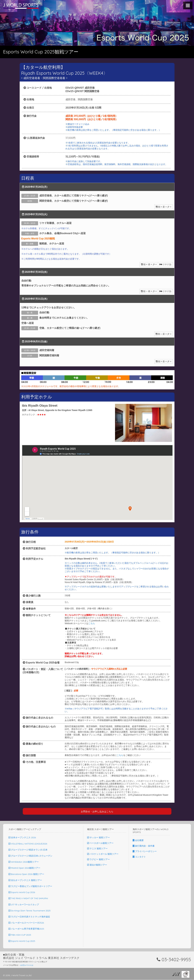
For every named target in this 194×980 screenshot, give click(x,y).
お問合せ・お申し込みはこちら (97, 811)
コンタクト (139, 857)
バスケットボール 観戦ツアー (103, 854)
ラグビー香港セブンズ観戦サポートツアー (30, 886)
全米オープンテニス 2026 (22, 838)
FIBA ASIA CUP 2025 (20, 935)
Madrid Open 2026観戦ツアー (24, 868)
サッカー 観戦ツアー (98, 838)
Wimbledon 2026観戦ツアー (24, 862)
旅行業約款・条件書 (144, 846)
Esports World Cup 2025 (22, 941)
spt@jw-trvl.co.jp (27, 965)
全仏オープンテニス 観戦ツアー (25, 880)
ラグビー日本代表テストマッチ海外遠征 (29, 917)
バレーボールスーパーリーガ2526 (26, 923)
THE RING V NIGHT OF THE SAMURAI (28, 898)
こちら (92, 623)
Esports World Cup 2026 (22, 892)
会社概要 (138, 840)
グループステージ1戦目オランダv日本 (28, 850)
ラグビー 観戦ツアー (98, 860)
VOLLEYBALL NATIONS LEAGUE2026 (28, 844)
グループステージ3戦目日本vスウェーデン (30, 856)
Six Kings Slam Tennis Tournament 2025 (29, 911)
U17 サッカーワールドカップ (24, 905)
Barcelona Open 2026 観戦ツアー (26, 874)
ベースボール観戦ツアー (100, 843)
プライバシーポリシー (145, 851)
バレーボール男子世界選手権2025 (26, 929)
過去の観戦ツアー (97, 865)
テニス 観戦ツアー (97, 849)
